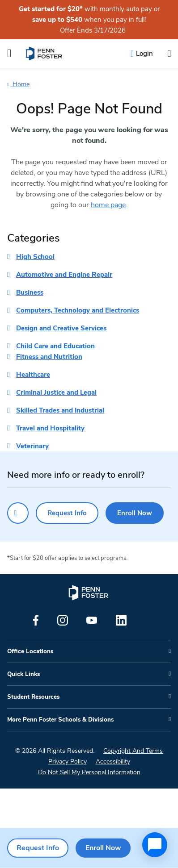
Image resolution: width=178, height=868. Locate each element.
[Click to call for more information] (18, 513)
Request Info (67, 513)
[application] (155, 845)
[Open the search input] (169, 54)
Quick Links (23, 674)
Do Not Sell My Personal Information (89, 772)
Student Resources (33, 697)
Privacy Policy (68, 762)
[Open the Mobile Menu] (9, 54)
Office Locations (30, 651)
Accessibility (113, 762)
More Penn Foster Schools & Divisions (60, 720)
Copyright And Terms (133, 751)
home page (108, 205)
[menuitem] (44, 54)
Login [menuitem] (144, 54)
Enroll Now (135, 513)
